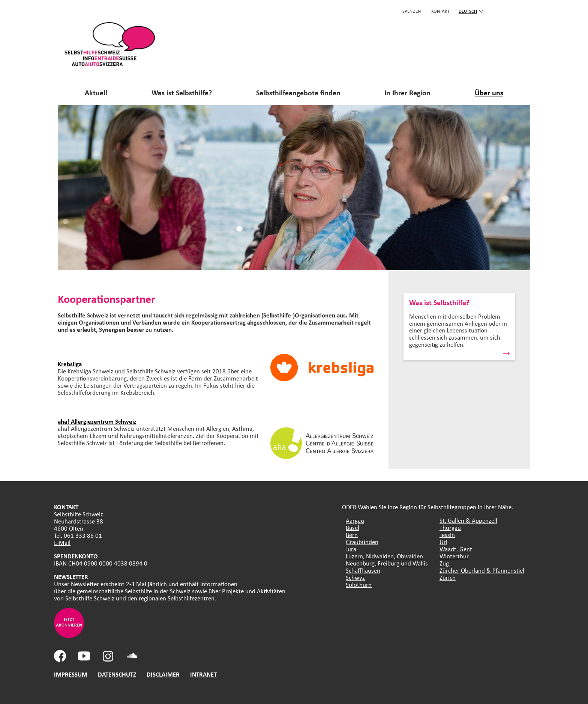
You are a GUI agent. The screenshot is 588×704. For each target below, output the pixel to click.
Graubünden (362, 542)
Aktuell (96, 93)
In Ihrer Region (407, 93)
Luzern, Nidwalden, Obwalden (384, 556)
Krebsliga (70, 364)
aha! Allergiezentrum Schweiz (97, 421)
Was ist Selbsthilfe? (182, 93)
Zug (444, 563)
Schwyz (355, 577)
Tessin (447, 535)
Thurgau (450, 527)
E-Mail (62, 542)
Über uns (489, 93)
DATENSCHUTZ (117, 674)
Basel (352, 527)
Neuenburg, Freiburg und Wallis (387, 563)
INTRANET (203, 674)
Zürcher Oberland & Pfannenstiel (482, 570)
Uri (443, 542)
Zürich (448, 577)
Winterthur (454, 556)
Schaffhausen (363, 570)
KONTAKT (440, 11)
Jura (351, 549)
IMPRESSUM (71, 674)
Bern (352, 535)
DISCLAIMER (163, 674)
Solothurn (359, 584)
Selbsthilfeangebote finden (298, 93)
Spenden (412, 11)
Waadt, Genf (456, 549)
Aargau (355, 520)
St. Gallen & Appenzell (468, 520)
